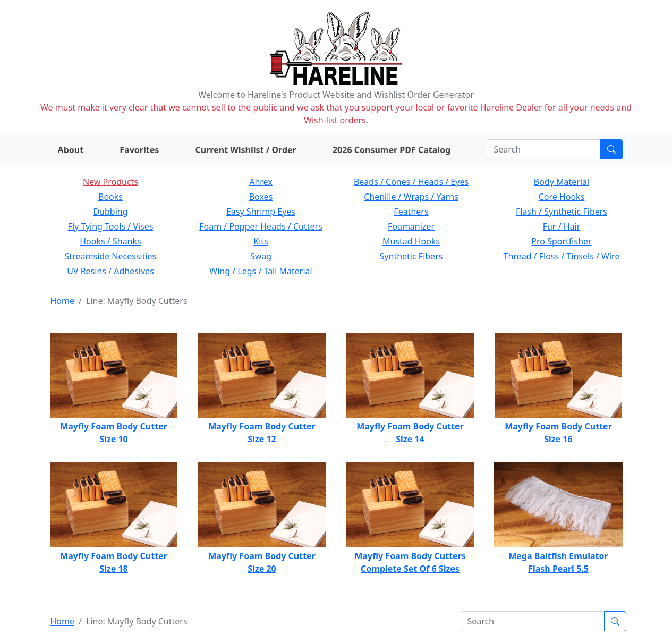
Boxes (261, 197)
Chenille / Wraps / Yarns (411, 197)
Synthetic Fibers (411, 256)
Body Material (562, 182)
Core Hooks (562, 197)
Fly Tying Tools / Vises (111, 226)
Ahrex (261, 182)
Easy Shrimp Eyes (261, 212)
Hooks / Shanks (110, 241)
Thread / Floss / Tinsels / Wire (562, 256)
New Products (110, 182)
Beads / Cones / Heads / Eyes (411, 182)
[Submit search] (611, 149)
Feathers (411, 212)
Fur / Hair (562, 226)
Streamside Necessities (111, 256)
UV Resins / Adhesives (110, 271)
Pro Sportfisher (561, 241)
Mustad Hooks (411, 241)
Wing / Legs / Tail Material (261, 271)
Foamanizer (411, 226)
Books (110, 197)
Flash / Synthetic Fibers (562, 212)
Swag (261, 256)
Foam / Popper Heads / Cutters (261, 226)
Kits (261, 241)
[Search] (544, 149)
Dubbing (110, 212)
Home (63, 301)
